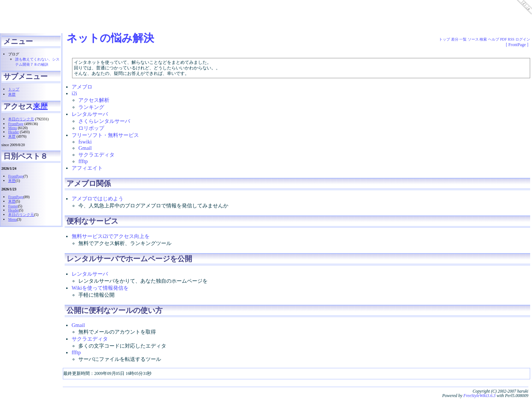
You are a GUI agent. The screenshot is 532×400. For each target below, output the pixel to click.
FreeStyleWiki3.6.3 (479, 398)
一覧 (463, 39)
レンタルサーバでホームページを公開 (129, 261)
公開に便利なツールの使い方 (115, 313)
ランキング (91, 109)
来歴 (12, 94)
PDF (504, 39)
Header (13, 132)
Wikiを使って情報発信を (100, 290)
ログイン (523, 39)
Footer (13, 206)
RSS (511, 39)
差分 (455, 39)
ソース (473, 39)
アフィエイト (87, 170)
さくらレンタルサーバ (104, 123)
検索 (483, 39)
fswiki (85, 144)
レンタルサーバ (90, 116)
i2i (74, 96)
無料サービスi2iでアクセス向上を (111, 238)
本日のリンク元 (21, 119)
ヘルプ (494, 39)
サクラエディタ (96, 157)
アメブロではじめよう (98, 201)
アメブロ (82, 89)
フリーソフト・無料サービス (105, 137)
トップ (14, 89)
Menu (12, 128)
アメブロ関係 (89, 186)
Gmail (85, 150)
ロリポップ (91, 130)
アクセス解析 (94, 102)
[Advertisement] (134, 17)
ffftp (83, 163)
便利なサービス (92, 223)
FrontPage (16, 124)
